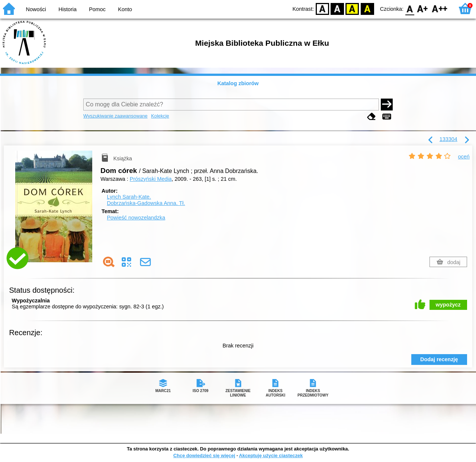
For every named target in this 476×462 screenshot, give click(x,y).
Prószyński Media (151, 179)
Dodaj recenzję (439, 359)
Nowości (36, 9)
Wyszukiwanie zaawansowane (115, 116)
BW (337, 8)
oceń (464, 157)
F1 (423, 8)
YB (352, 8)
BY (367, 8)
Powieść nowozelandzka (136, 218)
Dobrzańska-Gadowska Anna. (146, 203)
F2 (440, 8)
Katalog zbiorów (238, 83)
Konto (125, 9)
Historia (67, 9)
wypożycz (448, 305)
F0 (410, 8)
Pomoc (97, 9)
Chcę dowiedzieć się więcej (204, 455)
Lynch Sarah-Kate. (129, 197)
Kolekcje (160, 116)
